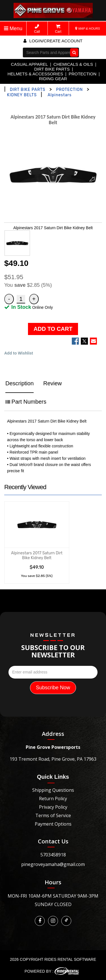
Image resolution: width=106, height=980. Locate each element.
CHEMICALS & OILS (73, 64)
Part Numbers (26, 402)
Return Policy (53, 799)
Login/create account (53, 41)
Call (37, 29)
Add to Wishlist (19, 353)
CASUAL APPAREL (30, 64)
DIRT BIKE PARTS (52, 69)
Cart (58, 29)
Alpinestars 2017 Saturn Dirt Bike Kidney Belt (37, 555)
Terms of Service (53, 815)
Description (20, 383)
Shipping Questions (53, 790)
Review (53, 383)
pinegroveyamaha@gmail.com (53, 864)
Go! (73, 53)
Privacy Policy (53, 807)
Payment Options (53, 824)
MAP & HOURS (88, 29)
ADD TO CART (53, 329)
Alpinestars (60, 95)
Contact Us (53, 841)
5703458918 (53, 855)
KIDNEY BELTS (22, 95)
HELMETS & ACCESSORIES (35, 74)
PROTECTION (83, 74)
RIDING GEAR (53, 79)
